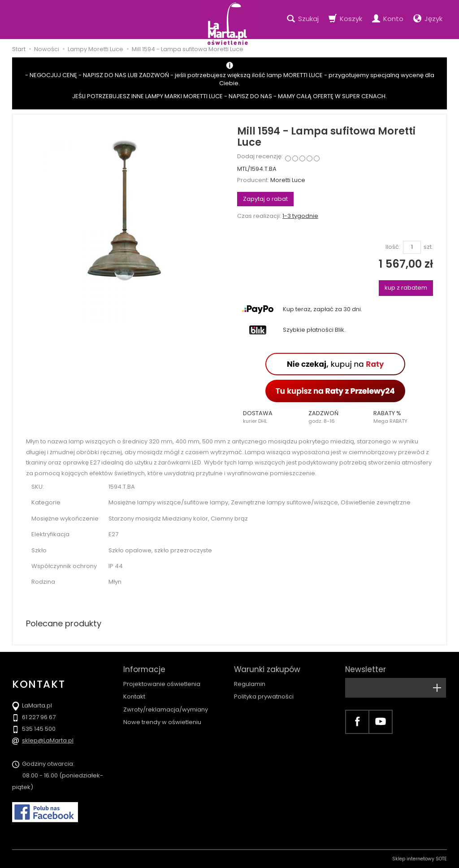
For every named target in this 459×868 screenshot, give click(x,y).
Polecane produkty (64, 623)
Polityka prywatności (264, 697)
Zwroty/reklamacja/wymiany (166, 710)
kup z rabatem (406, 288)
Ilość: (393, 247)
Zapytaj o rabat (265, 199)
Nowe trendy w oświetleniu (162, 722)
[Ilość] (412, 247)
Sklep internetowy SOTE (420, 859)
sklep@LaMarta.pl (48, 740)
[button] (270, 417)
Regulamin (250, 684)
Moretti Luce (288, 180)
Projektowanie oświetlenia (162, 684)
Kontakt (134, 697)
